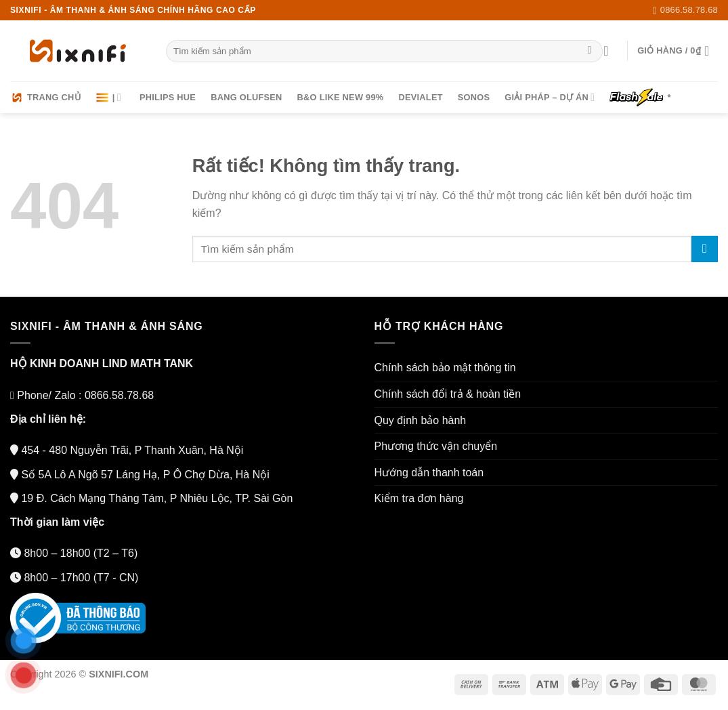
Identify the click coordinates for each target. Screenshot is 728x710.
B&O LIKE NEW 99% (341, 97)
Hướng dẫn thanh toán (429, 473)
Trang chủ (45, 98)
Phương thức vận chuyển (436, 446)
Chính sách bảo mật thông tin (445, 368)
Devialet (420, 97)
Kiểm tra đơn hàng (419, 498)
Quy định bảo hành (421, 420)
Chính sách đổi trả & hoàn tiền (448, 394)
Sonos (474, 97)
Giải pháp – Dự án (550, 97)
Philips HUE (168, 97)
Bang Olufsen (246, 97)
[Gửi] (590, 51)
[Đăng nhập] (610, 51)
